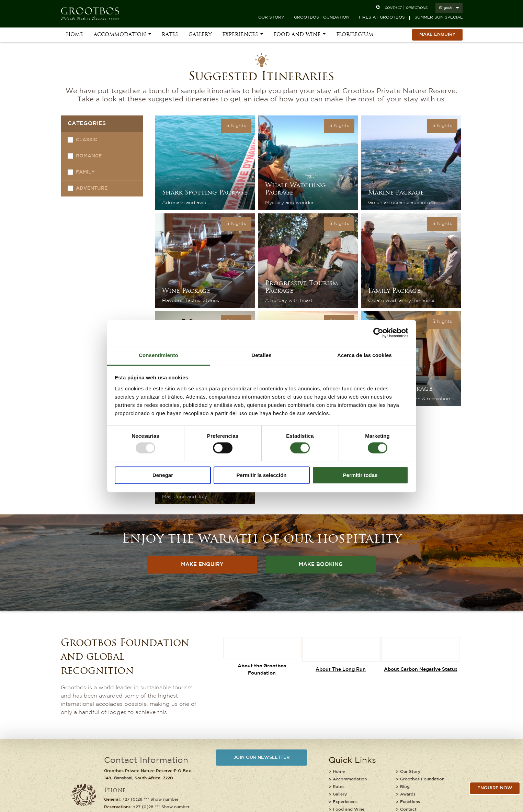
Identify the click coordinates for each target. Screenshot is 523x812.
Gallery (200, 35)
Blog (405, 787)
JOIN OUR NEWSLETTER (261, 758)
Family (85, 172)
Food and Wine (297, 35)
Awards (408, 794)
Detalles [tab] (261, 355)
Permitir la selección (262, 475)
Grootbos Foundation (322, 17)
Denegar (163, 475)
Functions (410, 802)
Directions (417, 8)
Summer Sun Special (439, 17)
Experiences (240, 35)
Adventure (92, 188)
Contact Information (146, 760)
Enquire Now (495, 788)
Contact (393, 8)
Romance (89, 156)
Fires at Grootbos (382, 17)
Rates (170, 35)
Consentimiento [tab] (158, 355)
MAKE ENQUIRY (437, 35)
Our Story (271, 17)
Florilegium (355, 35)
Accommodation (120, 35)
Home (75, 35)
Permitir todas (360, 475)
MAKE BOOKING (321, 564)
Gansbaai (123, 778)
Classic (87, 140)
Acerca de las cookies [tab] (365, 355)
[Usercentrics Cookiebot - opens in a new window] (378, 333)
